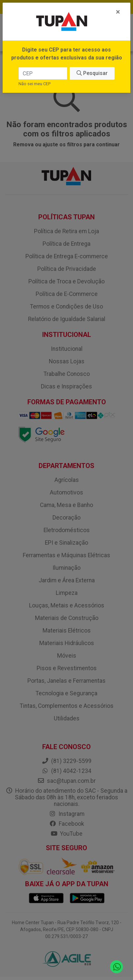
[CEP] (43, 73)
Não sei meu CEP (34, 84)
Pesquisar (92, 73)
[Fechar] (118, 12)
